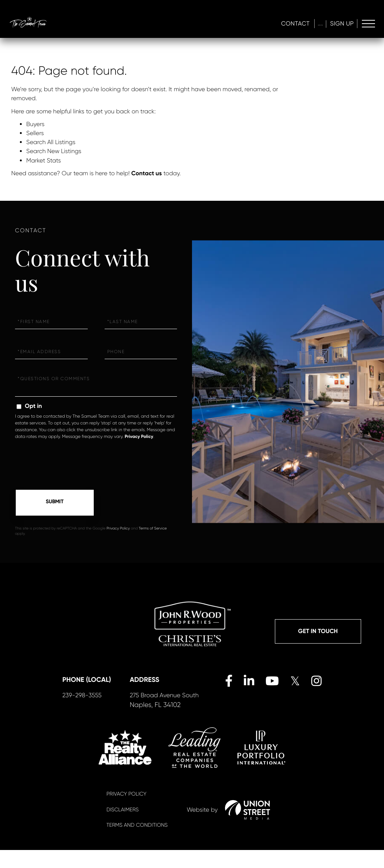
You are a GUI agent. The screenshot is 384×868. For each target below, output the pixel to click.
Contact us (146, 174)
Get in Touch (318, 633)
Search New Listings (54, 151)
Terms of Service (153, 529)
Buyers (35, 124)
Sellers (35, 133)
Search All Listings (51, 142)
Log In (311, 25)
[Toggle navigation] (368, 25)
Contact (277, 25)
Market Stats (43, 160)
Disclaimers (123, 828)
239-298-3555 (92, 713)
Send (55, 503)
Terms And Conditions (137, 843)
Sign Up (340, 25)
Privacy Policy (139, 437)
